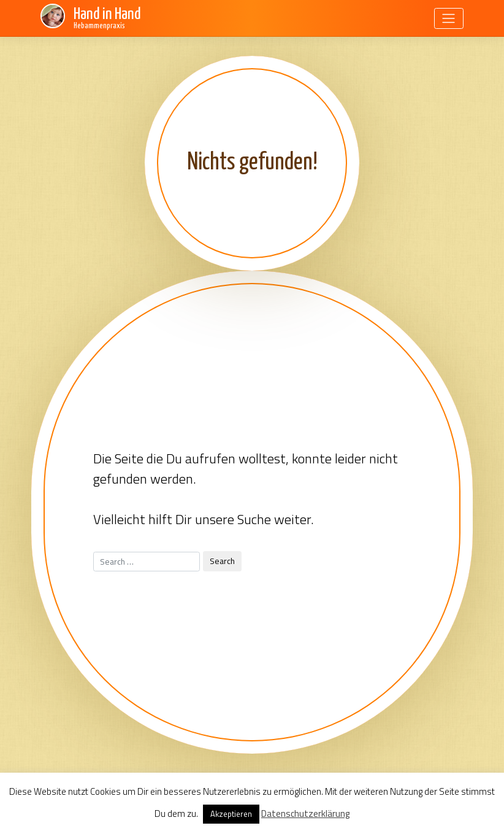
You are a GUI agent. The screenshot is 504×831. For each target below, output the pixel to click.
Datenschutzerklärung (305, 814)
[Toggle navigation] (449, 18)
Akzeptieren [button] (231, 814)
